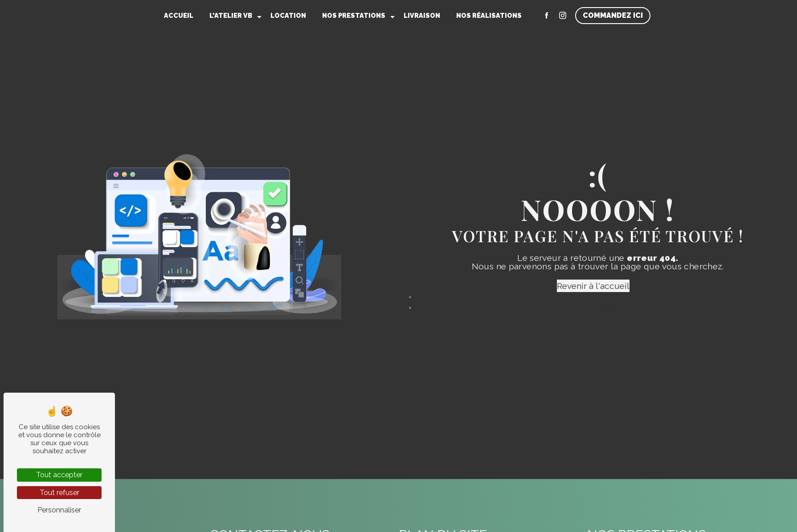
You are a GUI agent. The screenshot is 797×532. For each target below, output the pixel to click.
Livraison (422, 15)
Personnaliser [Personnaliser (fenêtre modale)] (59, 510)
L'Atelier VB (231, 15)
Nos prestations (354, 15)
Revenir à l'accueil (593, 286)
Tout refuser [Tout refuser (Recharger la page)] (59, 493)
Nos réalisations (489, 15)
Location (288, 15)
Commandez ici (613, 15)
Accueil (179, 15)
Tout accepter (59, 475)
